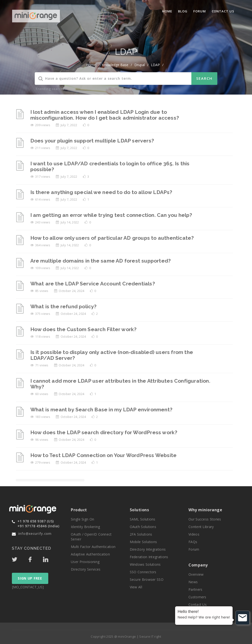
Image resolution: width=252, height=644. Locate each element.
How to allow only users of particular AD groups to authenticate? (112, 238)
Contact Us (223, 11)
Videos (194, 534)
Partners (195, 589)
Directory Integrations (148, 549)
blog (183, 11)
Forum (200, 11)
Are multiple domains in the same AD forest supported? (101, 261)
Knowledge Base (115, 65)
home (91, 65)
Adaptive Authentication (90, 554)
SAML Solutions (143, 519)
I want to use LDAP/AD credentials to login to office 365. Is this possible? (110, 166)
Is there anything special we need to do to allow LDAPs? (101, 192)
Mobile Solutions (143, 542)
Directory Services (86, 569)
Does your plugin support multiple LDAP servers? (92, 141)
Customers (197, 597)
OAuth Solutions (143, 527)
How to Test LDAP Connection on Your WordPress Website (104, 455)
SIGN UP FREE (30, 578)
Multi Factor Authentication (93, 547)
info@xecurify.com (35, 534)
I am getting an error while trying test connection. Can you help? (111, 215)
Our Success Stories (205, 519)
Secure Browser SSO (147, 579)
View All (136, 587)
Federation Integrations (149, 557)
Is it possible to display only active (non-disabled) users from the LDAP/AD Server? (112, 355)
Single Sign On (82, 519)
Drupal (140, 65)
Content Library (201, 527)
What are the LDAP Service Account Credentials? (93, 284)
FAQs (193, 542)
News (193, 582)
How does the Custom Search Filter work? (84, 329)
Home (167, 11)
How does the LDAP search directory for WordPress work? (104, 432)
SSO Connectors (143, 572)
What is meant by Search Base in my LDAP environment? (101, 410)
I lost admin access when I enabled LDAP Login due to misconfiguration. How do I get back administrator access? (105, 115)
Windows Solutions (145, 564)
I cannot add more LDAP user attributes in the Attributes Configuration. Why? (120, 384)
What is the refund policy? (64, 306)
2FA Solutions (141, 534)
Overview (196, 574)
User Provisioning (85, 562)
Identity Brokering (85, 527)
